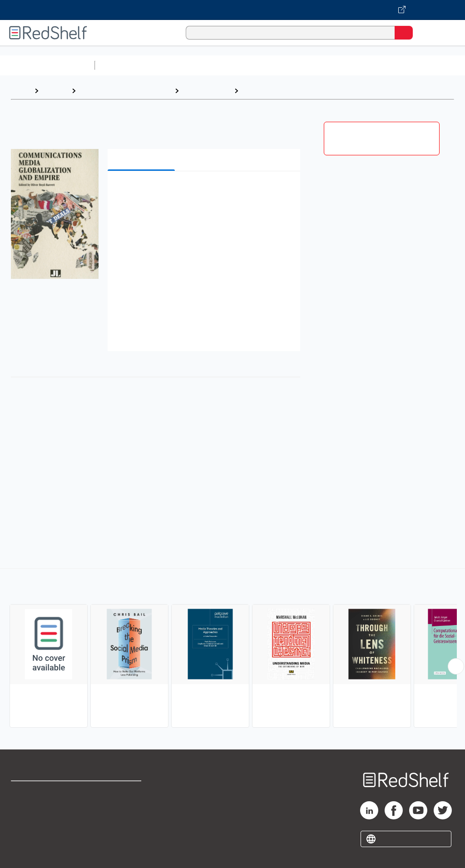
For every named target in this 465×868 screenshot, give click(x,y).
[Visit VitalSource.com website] (232, 10)
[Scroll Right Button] (456, 666)
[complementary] (232, 649)
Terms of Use (119, 792)
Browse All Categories (47, 65)
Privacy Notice (34, 832)
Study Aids (123, 65)
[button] (203, 192)
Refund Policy (120, 812)
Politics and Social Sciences (125, 91)
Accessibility (118, 832)
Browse (55, 91)
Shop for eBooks (38, 792)
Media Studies (267, 91)
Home (20, 91)
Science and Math (178, 65)
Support (23, 812)
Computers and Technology (259, 65)
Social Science (206, 91)
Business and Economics (352, 65)
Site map (25, 852)
